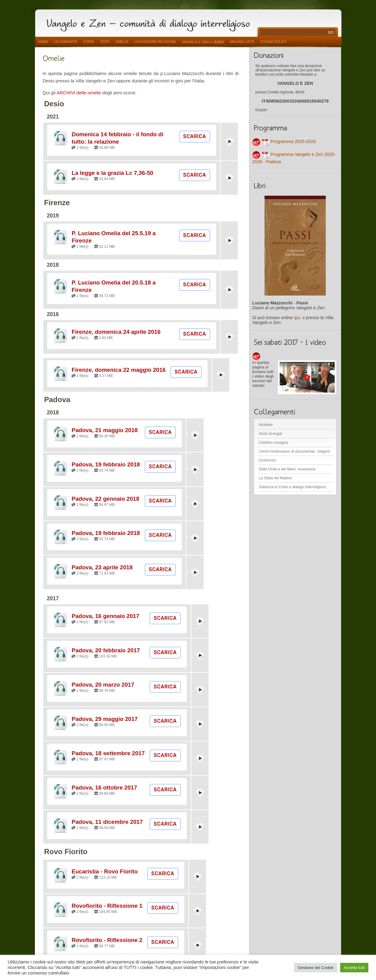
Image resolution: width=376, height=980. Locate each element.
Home (43, 42)
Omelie (122, 42)
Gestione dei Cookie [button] (316, 968)
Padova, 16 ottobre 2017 (104, 788)
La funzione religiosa (155, 42)
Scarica (195, 136)
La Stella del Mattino (275, 478)
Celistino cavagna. (274, 443)
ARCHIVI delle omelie (79, 93)
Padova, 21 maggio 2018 (105, 430)
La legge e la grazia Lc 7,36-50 (113, 173)
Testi (105, 42)
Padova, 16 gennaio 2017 (105, 616)
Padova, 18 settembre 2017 (108, 753)
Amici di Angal (270, 434)
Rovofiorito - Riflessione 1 (107, 906)
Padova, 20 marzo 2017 (103, 685)
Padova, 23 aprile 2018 (102, 567)
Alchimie (266, 425)
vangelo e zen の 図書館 (203, 42)
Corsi (89, 42)
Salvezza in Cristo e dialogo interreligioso (292, 487)
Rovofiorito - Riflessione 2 (107, 940)
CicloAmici (267, 460)
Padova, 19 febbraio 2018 (106, 464)
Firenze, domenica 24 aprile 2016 (116, 332)
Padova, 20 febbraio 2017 (106, 650)
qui (297, 318)
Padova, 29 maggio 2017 (105, 719)
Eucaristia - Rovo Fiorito (105, 871)
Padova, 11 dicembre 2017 (107, 822)
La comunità (66, 42)
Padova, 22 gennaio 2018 (105, 499)
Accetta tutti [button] (354, 968)
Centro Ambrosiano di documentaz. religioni (294, 451)
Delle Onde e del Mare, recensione (287, 469)
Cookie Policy (273, 42)
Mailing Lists (242, 42)
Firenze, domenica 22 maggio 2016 (119, 370)
